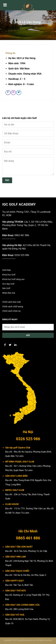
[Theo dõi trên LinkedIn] (15, 345)
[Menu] (5, 5)
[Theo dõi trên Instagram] (13, 93)
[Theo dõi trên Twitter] (19, 93)
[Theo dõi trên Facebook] (8, 93)
